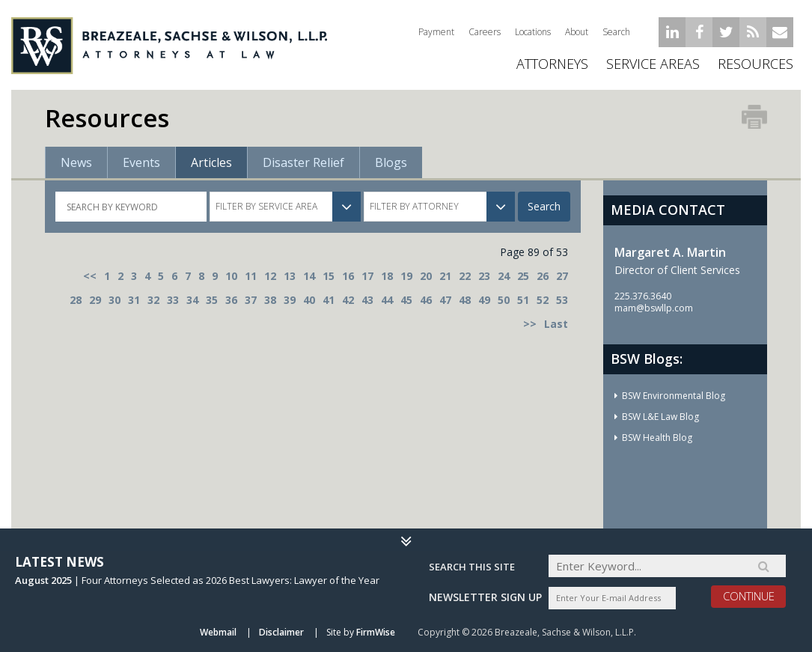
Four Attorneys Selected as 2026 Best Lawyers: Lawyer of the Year (231, 580)
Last (556, 324)
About (577, 32)
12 (270, 276)
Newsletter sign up (485, 597)
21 (445, 276)
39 (290, 300)
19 (406, 276)
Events (141, 162)
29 (95, 300)
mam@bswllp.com (654, 308)
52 (543, 300)
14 (309, 276)
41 (329, 300)
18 (387, 276)
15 (329, 276)
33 (173, 300)
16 (348, 276)
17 (367, 276)
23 (484, 276)
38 (270, 300)
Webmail (218, 632)
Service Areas (653, 64)
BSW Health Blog (657, 438)
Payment (436, 32)
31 (134, 300)
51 (523, 300)
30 (115, 300)
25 (523, 276)
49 (484, 300)
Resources (755, 64)
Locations (533, 32)
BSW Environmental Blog (674, 396)
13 (290, 276)
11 (251, 276)
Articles (211, 162)
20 (426, 276)
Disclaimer (281, 632)
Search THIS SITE (472, 567)
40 (309, 300)
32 (153, 300)
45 (406, 300)
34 (192, 300)
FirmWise (376, 632)
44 (387, 300)
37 (251, 300)
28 (76, 300)
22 (465, 276)
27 (562, 276)
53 (562, 300)
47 (445, 300)
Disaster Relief (303, 162)
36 (231, 300)
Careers (485, 32)
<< (90, 276)
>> (530, 324)
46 (426, 300)
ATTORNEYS (552, 64)
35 (212, 300)
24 (504, 276)
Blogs (391, 162)
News (76, 162)
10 (231, 276)
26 (543, 276)
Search (616, 32)
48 (465, 300)
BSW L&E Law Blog (660, 417)
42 (348, 300)
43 (367, 300)
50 (504, 300)
